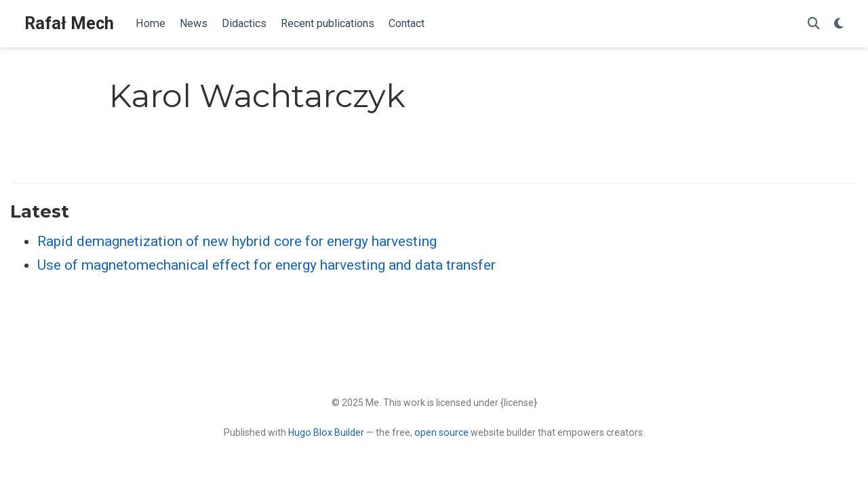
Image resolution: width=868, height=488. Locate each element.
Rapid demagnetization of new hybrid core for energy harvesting (237, 241)
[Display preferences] (839, 24)
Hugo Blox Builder (326, 432)
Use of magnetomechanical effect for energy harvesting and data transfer (267, 265)
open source (441, 432)
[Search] (814, 24)
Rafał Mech (69, 23)
